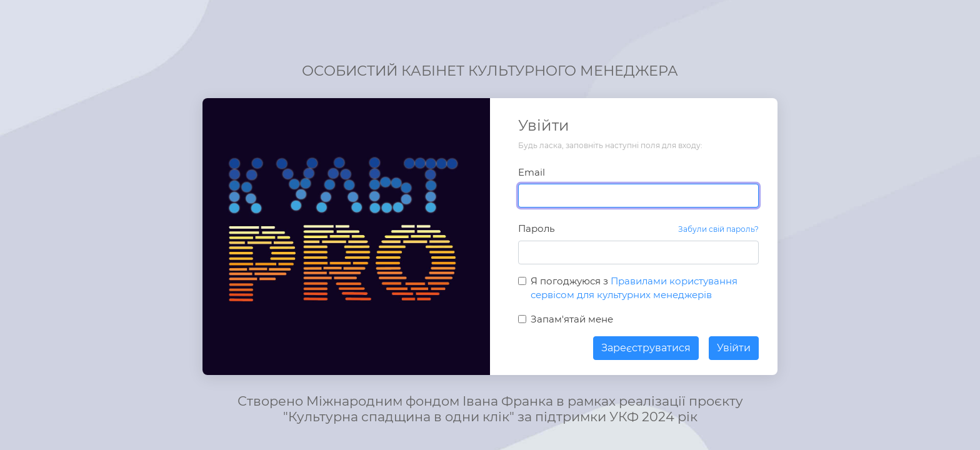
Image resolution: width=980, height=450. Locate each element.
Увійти (734, 348)
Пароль (536, 228)
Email (532, 172)
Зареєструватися (646, 348)
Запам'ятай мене (572, 319)
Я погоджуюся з (634, 288)
